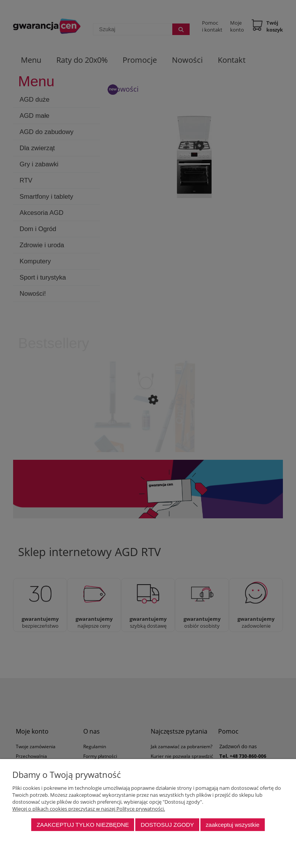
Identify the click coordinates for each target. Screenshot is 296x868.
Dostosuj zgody (167, 825)
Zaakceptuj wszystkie (233, 825)
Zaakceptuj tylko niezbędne (83, 825)
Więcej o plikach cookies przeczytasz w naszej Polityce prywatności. (89, 809)
